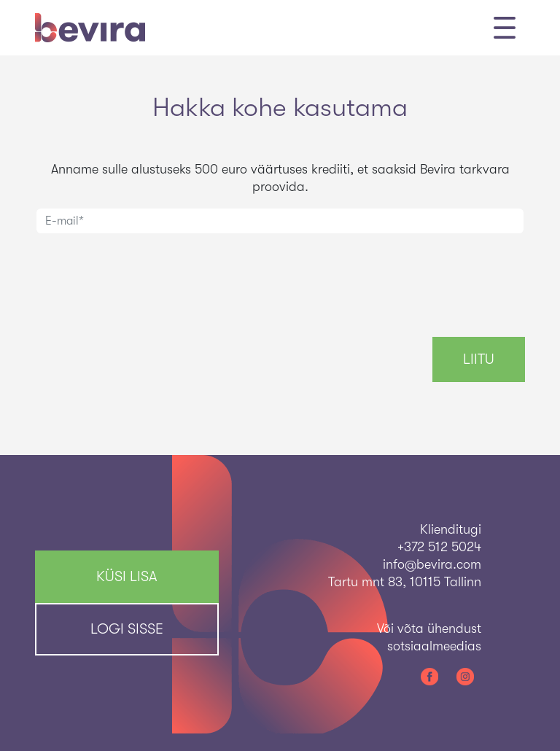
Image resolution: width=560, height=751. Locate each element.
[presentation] (146, 275)
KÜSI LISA (127, 576)
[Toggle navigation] (505, 28)
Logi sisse (127, 629)
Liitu (479, 359)
